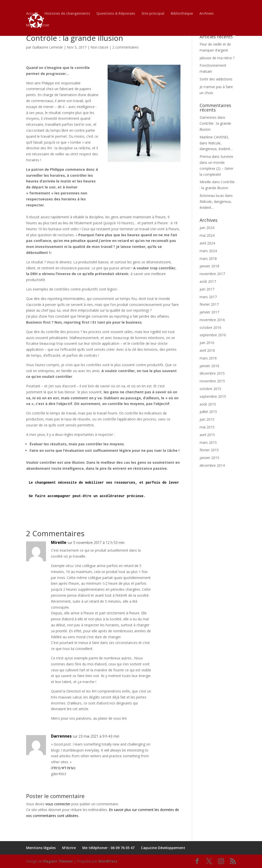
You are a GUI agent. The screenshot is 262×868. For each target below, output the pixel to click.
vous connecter (58, 804)
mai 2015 (207, 427)
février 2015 (209, 450)
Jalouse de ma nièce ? (217, 58)
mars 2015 (208, 442)
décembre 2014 (212, 465)
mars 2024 (208, 251)
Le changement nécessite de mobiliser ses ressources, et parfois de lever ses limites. (117, 483)
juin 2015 (207, 419)
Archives (206, 15)
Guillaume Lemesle (48, 47)
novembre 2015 (212, 381)
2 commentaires (126, 47)
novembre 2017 (212, 274)
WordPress (108, 861)
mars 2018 (208, 259)
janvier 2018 (209, 266)
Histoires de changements (67, 15)
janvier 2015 (209, 458)
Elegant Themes (58, 861)
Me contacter (38, 26)
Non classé (99, 47)
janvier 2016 (209, 366)
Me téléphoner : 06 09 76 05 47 (108, 848)
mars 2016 (208, 358)
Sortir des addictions (216, 79)
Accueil (32, 15)
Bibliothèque (182, 15)
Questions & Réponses (116, 15)
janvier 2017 (209, 312)
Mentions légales (41, 848)
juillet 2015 (208, 412)
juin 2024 (207, 228)
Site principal (153, 15)
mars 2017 (208, 297)
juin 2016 (207, 343)
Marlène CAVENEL (214, 137)
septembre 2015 (213, 396)
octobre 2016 (210, 327)
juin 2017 (207, 289)
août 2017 (208, 281)
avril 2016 (207, 350)
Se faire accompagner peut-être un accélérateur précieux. (87, 496)
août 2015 (208, 404)
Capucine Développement (163, 848)
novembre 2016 (212, 320)
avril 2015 (207, 435)
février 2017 (209, 304)
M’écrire (69, 848)
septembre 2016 (213, 335)
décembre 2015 (212, 373)
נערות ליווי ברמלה (63, 768)
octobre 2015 (210, 389)
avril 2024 (207, 243)
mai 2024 (207, 235)
